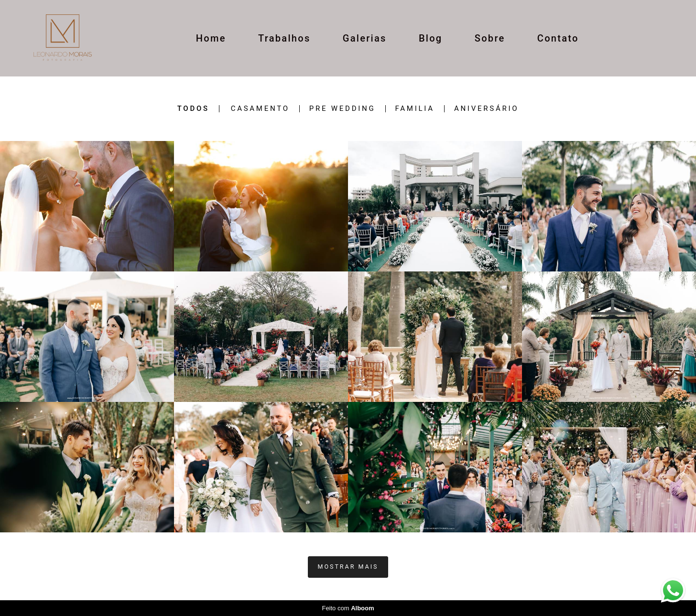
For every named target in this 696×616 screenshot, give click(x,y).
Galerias (365, 38)
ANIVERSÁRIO (486, 109)
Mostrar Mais (348, 567)
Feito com (348, 608)
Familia (415, 109)
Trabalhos (284, 38)
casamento (260, 109)
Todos (193, 109)
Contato (558, 38)
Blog (431, 38)
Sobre (490, 38)
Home (211, 38)
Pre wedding (343, 109)
